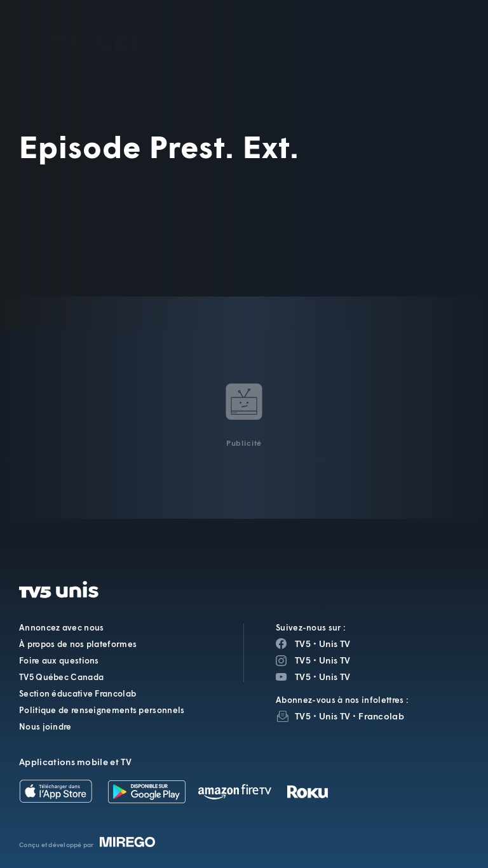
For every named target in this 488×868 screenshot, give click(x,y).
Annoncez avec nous (61, 627)
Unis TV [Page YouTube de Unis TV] (335, 677)
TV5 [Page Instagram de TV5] (303, 660)
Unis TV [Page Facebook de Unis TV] (335, 644)
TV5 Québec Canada (61, 677)
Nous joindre (45, 726)
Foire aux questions (59, 660)
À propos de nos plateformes (78, 644)
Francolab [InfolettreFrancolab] (381, 716)
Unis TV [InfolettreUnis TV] (335, 716)
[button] (272, 35)
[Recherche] (437, 34)
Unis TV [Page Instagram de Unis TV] (335, 660)
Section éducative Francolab (78, 693)
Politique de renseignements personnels (102, 710)
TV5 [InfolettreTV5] (303, 716)
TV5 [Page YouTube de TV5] (303, 677)
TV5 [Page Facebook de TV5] (303, 644)
